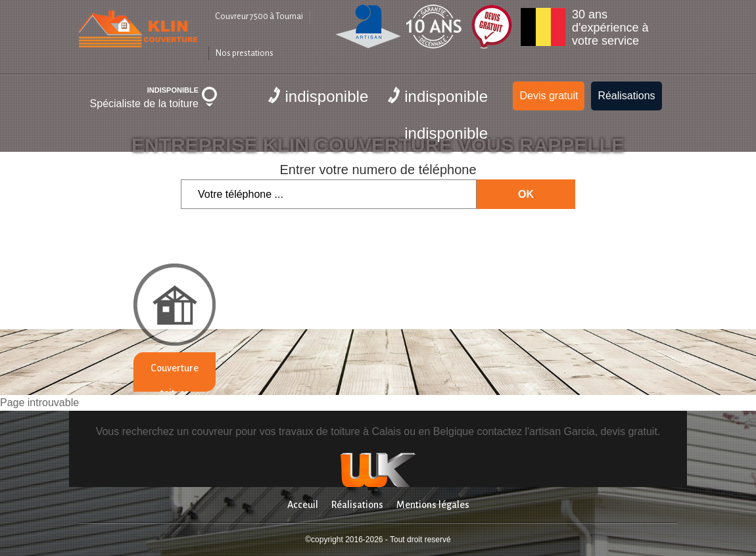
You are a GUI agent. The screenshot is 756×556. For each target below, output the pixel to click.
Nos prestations (245, 53)
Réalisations (626, 96)
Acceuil (303, 505)
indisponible (318, 96)
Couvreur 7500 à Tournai (259, 16)
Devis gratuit (549, 96)
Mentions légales (433, 505)
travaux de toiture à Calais (340, 431)
